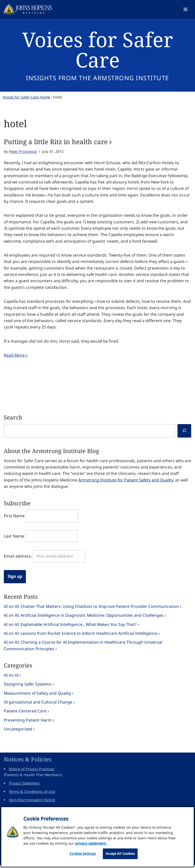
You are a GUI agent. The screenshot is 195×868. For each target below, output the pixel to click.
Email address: (18, 558)
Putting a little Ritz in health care (56, 142)
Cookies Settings (83, 855)
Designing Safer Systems (28, 687)
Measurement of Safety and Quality (38, 696)
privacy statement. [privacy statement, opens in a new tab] (91, 845)
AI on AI (11, 678)
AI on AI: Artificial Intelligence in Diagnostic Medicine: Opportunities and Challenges (84, 617)
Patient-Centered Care (25, 714)
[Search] (184, 433)
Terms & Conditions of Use (32, 795)
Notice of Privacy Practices (32, 772)
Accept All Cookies (120, 855)
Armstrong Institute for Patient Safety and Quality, (127, 482)
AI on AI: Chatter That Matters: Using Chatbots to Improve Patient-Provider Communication (92, 608)
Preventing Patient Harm (28, 723)
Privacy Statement (24, 786)
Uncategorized (18, 732)
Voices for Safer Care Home (26, 97)
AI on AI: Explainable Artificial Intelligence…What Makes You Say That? (70, 627)
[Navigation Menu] (185, 9)
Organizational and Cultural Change (38, 705)
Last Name (14, 538)
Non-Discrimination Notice (32, 803)
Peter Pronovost (23, 152)
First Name (14, 518)
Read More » (16, 357)
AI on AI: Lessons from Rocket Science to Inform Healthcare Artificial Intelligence (81, 636)
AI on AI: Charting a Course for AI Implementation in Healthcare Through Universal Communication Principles (83, 648)
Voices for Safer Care (98, 49)
